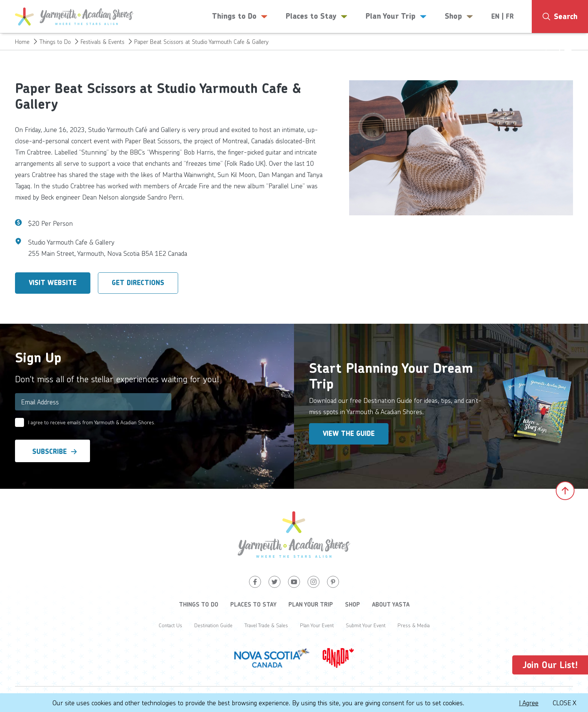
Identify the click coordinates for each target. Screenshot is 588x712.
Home (22, 41)
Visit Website (53, 283)
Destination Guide (213, 625)
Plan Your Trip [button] (396, 17)
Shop (352, 604)
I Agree (529, 703)
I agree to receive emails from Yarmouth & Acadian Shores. (92, 422)
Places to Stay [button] (317, 17)
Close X (565, 703)
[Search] (560, 17)
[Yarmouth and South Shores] (74, 17)
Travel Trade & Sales (266, 625)
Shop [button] (459, 17)
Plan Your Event (317, 625)
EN (495, 17)
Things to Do (55, 41)
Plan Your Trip (311, 604)
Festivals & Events (103, 41)
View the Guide (349, 434)
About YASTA (391, 604)
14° (557, 47)
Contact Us (170, 625)
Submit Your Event (366, 625)
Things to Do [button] (240, 17)
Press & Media (414, 625)
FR (510, 17)
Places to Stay (253, 604)
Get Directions (138, 283)
